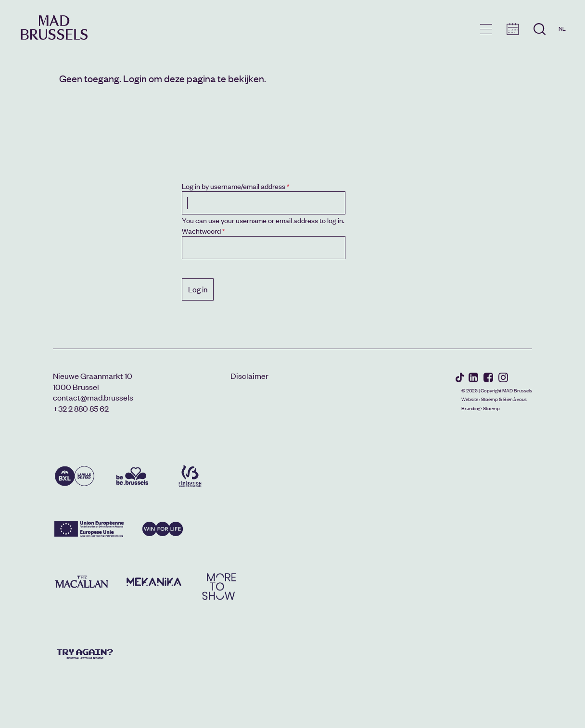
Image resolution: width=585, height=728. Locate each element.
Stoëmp (490, 399)
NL (562, 28)
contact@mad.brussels (93, 397)
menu (486, 29)
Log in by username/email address (234, 186)
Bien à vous (515, 399)
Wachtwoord (201, 231)
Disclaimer (249, 376)
